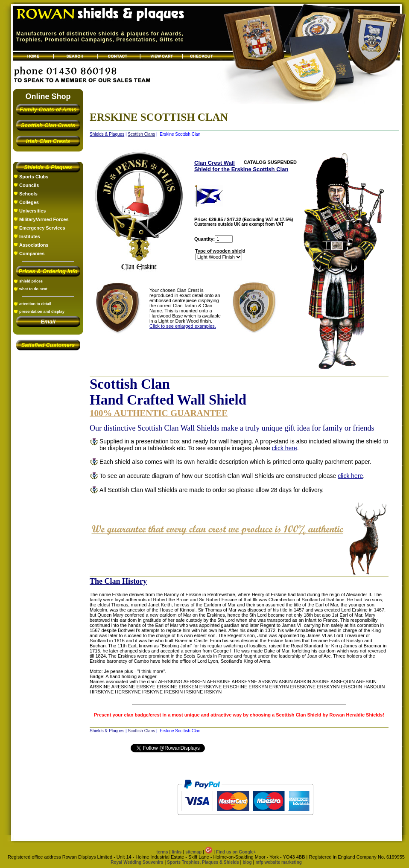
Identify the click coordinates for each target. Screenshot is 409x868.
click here (285, 448)
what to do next (33, 289)
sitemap (193, 852)
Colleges (29, 202)
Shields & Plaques (48, 167)
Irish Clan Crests (48, 141)
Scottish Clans (141, 134)
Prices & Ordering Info (48, 271)
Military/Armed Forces (44, 219)
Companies (32, 253)
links (177, 852)
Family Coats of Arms (48, 109)
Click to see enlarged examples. (183, 326)
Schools (28, 194)
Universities (32, 211)
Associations (34, 245)
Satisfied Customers (48, 345)
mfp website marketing (278, 862)
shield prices (31, 281)
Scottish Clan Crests (48, 125)
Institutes (30, 236)
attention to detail (35, 304)
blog (247, 862)
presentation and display (42, 312)
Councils (29, 185)
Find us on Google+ (236, 852)
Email (48, 322)
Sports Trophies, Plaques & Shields (203, 862)
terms (162, 852)
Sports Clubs (34, 177)
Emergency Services (42, 228)
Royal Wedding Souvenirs (137, 862)
